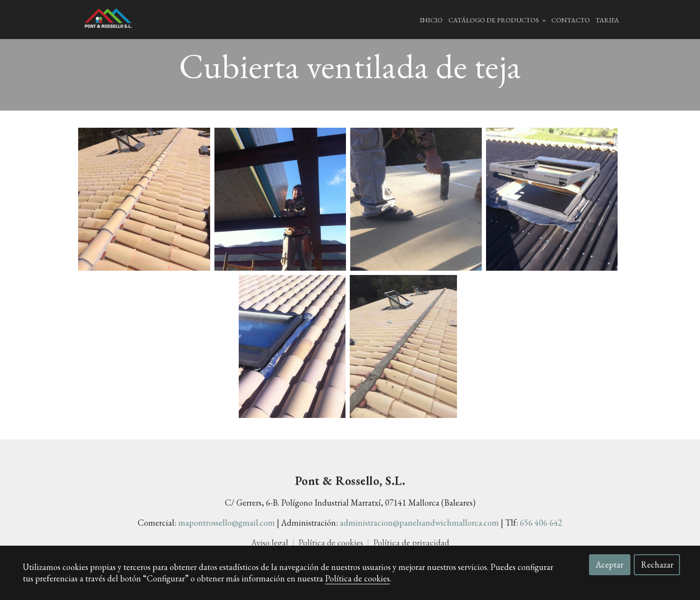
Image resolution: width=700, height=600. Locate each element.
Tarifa (607, 20)
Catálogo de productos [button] (497, 20)
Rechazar (657, 564)
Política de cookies (357, 578)
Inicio (431, 20)
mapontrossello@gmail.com (227, 531)
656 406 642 (541, 531)
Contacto (571, 20)
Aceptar (609, 564)
